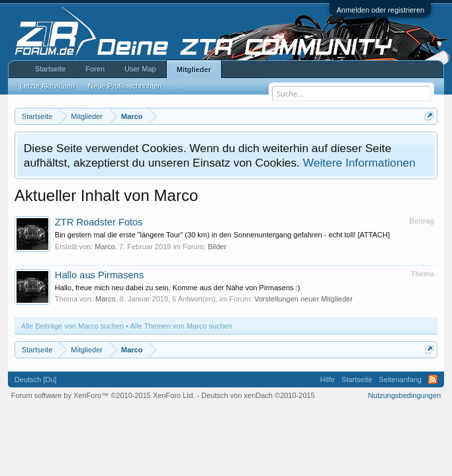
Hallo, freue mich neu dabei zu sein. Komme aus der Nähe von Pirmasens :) (178, 288)
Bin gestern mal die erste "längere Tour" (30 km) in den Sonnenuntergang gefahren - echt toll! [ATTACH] (222, 235)
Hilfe (328, 379)
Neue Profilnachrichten (125, 86)
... (178, 86)
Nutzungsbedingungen (404, 395)
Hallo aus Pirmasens (99, 275)
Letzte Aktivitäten (47, 86)
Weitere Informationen (359, 163)
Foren (95, 69)
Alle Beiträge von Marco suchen (72, 326)
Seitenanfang (400, 379)
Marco (105, 247)
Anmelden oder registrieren (380, 10)
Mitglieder (194, 69)
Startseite (50, 69)
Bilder (217, 247)
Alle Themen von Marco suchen (182, 326)
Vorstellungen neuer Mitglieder (303, 299)
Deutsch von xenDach (258, 395)
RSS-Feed (433, 379)
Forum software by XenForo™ (103, 395)
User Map (140, 69)
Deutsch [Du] (36, 379)
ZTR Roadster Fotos (99, 222)
